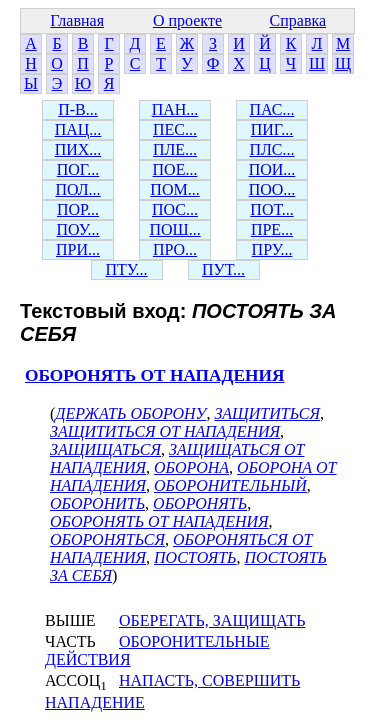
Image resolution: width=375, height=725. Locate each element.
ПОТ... (271, 209)
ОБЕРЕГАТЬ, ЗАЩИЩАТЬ (212, 620)
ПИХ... (78, 149)
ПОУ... (78, 229)
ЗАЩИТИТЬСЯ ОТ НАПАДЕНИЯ (165, 431)
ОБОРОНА (191, 467)
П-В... (78, 109)
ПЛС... (271, 149)
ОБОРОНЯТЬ (200, 503)
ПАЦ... (78, 129)
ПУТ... (223, 269)
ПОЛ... (77, 189)
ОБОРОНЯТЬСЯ (107, 539)
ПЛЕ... (175, 149)
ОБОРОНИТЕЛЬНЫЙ (230, 485)
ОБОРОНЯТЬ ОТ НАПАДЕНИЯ (154, 375)
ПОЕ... (175, 169)
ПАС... (272, 109)
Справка (298, 20)
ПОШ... (174, 229)
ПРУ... (272, 249)
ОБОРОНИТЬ (97, 503)
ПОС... (175, 209)
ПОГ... (78, 169)
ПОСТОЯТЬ (195, 557)
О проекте (187, 20)
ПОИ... (272, 169)
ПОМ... (174, 189)
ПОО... (272, 189)
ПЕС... (175, 129)
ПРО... (175, 249)
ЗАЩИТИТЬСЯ (267, 413)
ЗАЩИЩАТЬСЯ (105, 449)
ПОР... (78, 209)
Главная (77, 20)
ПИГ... (272, 129)
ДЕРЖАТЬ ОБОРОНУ (130, 413)
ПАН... (175, 109)
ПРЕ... (272, 229)
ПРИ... (78, 249)
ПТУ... (126, 269)
